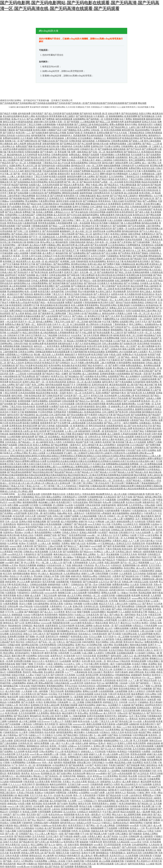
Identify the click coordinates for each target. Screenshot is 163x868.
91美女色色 (42, 530)
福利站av (93, 743)
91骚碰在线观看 (123, 595)
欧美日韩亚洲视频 (132, 182)
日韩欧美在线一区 (151, 368)
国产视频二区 (41, 437)
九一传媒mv (123, 593)
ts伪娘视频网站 (19, 683)
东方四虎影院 (82, 360)
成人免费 (126, 782)
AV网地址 (16, 798)
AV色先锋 (126, 845)
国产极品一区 (81, 437)
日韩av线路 (150, 505)
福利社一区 (61, 845)
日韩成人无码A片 (70, 532)
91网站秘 (100, 522)
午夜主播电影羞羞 (128, 185)
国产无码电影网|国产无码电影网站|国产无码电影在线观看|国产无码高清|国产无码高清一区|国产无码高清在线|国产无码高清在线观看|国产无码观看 (69, 103)
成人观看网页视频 (132, 815)
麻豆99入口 (126, 623)
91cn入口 (96, 823)
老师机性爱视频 (128, 648)
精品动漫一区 (16, 179)
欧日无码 (7, 574)
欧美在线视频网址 (98, 261)
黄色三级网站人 (136, 324)
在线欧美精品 (6, 157)
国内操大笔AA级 (101, 144)
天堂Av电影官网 (8, 754)
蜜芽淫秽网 (68, 828)
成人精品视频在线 (49, 333)
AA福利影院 (64, 738)
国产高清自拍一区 (53, 776)
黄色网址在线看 (114, 404)
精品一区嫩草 (62, 374)
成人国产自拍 (130, 426)
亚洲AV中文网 (88, 853)
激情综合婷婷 (108, 313)
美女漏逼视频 (113, 554)
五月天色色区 (39, 836)
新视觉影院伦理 (114, 138)
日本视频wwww (34, 763)
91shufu (27, 615)
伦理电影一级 (61, 417)
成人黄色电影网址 (142, 656)
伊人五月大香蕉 (143, 617)
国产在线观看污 (155, 207)
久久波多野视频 (145, 634)
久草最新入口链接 (124, 313)
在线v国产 (116, 847)
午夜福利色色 (66, 146)
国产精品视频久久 (93, 313)
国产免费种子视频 (111, 264)
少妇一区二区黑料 (94, 166)
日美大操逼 (105, 609)
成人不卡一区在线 (52, 795)
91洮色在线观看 (34, 374)
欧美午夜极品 (113, 270)
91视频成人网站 (54, 245)
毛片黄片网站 (78, 379)
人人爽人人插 (13, 177)
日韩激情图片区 (84, 385)
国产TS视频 (154, 820)
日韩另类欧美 (145, 856)
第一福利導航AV (55, 609)
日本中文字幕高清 (33, 335)
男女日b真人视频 (21, 220)
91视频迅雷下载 (116, 223)
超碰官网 (60, 672)
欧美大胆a (96, 560)
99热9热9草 (96, 680)
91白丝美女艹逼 (78, 335)
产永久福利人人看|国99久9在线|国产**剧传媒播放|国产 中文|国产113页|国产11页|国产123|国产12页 (72, 459)
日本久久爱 (30, 516)
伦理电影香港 (60, 412)
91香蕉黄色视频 (111, 119)
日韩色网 (82, 497)
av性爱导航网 (20, 513)
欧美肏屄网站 (9, 245)
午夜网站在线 (53, 135)
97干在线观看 (111, 828)
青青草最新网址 (92, 305)
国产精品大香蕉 (132, 516)
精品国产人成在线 (103, 259)
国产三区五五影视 (60, 289)
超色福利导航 (58, 292)
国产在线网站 (6, 752)
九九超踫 (4, 782)
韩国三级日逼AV (8, 793)
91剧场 (74, 519)
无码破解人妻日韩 (69, 820)
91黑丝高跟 (102, 650)
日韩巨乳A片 (32, 642)
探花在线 (43, 790)
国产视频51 (35, 825)
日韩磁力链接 (14, 645)
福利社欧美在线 (48, 428)
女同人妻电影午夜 (90, 445)
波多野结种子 (11, 275)
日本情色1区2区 (91, 606)
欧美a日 (63, 650)
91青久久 (61, 642)
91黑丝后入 (138, 626)
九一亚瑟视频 (76, 697)
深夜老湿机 (146, 710)
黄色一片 (77, 795)
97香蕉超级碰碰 (90, 302)
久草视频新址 (139, 448)
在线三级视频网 (122, 281)
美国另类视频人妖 (154, 229)
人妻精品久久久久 (62, 212)
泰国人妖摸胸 (129, 349)
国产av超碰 (22, 850)
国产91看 (67, 563)
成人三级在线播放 (16, 297)
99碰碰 (50, 678)
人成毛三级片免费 (137, 127)
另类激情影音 (49, 631)
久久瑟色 (123, 836)
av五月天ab (104, 582)
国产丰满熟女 (127, 360)
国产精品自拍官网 (130, 730)
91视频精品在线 (128, 264)
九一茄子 (101, 554)
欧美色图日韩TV (64, 502)
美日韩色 (123, 776)
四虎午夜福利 (121, 672)
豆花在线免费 (56, 560)
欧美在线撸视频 (54, 524)
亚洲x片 (102, 743)
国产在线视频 (67, 867)
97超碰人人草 (12, 705)
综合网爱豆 (138, 763)
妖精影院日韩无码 (27, 149)
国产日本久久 (65, 316)
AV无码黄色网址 (15, 319)
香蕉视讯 (67, 538)
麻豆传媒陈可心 (96, 757)
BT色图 (72, 710)
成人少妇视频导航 (11, 160)
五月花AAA (59, 598)
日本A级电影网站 (41, 604)
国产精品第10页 (34, 157)
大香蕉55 (136, 667)
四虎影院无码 (138, 543)
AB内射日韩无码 (62, 519)
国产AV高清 (81, 839)
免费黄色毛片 (39, 368)
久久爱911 (116, 782)
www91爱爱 (129, 587)
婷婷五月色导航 (124, 749)
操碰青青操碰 (86, 193)
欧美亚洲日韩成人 (20, 585)
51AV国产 (89, 765)
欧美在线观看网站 (80, 163)
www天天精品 (94, 524)
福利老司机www (68, 823)
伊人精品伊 (81, 768)
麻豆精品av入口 (111, 267)
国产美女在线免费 (99, 245)
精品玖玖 (109, 579)
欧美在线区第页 (41, 365)
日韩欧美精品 (33, 278)
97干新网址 (145, 576)
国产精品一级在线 (129, 357)
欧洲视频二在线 (68, 261)
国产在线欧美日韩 (128, 344)
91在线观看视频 (106, 691)
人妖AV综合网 (39, 590)
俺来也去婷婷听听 (58, 784)
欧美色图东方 (19, 598)
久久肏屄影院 (108, 639)
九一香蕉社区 (131, 719)
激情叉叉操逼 (9, 122)
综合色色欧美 (29, 407)
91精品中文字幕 (105, 415)
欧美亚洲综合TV (72, 752)
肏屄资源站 (37, 804)
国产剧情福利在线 (46, 166)
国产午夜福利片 (43, 376)
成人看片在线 (101, 450)
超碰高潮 (153, 809)
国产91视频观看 (107, 157)
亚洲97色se (80, 645)
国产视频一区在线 (43, 338)
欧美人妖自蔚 (42, 398)
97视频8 (125, 678)
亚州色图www (96, 713)
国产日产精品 (116, 196)
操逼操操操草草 (94, 409)
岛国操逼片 (40, 858)
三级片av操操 (6, 741)
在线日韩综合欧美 (93, 439)
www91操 (49, 697)
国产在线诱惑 (88, 229)
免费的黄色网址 (152, 642)
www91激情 (76, 623)
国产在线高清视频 (70, 114)
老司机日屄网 (92, 675)
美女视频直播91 (121, 645)
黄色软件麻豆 (126, 256)
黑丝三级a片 (101, 538)
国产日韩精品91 (63, 363)
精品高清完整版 (43, 393)
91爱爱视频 (123, 828)
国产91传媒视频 (144, 689)
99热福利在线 (55, 790)
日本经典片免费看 (82, 146)
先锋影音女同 (141, 437)
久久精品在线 (123, 842)
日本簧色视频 (97, 617)
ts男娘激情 (106, 513)
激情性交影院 (62, 201)
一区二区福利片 (145, 319)
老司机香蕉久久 (65, 730)
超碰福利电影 (54, 585)
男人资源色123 (143, 861)
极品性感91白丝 (81, 760)
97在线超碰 (89, 538)
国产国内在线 (90, 283)
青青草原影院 (97, 511)
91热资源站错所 (99, 634)
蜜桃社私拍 (55, 713)
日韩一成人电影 (74, 278)
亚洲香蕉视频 (24, 401)
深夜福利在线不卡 (66, 344)
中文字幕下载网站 (110, 322)
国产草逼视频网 (67, 708)
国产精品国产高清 (139, 259)
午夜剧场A (111, 752)
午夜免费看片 (96, 319)
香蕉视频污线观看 (69, 705)
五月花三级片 (52, 836)
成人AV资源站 (100, 598)
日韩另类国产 (37, 114)
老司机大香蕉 (57, 604)
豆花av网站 (86, 560)
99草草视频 (13, 579)
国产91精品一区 (80, 316)
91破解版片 (136, 500)
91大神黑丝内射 (142, 166)
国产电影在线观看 (24, 130)
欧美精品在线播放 (96, 352)
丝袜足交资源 (143, 601)
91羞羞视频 (110, 500)
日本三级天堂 (22, 308)
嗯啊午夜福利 (106, 174)
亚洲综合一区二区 (75, 382)
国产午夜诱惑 (91, 415)
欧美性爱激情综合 (69, 634)
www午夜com (36, 754)
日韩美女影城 (48, 379)
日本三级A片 (121, 864)
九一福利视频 (40, 669)
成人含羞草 (35, 595)
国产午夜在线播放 (124, 382)
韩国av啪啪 (37, 672)
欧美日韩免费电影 (124, 289)
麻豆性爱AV (45, 620)
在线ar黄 (49, 806)
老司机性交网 (85, 820)
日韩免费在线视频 (119, 141)
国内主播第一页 (103, 407)
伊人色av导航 (94, 768)
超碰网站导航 (29, 179)
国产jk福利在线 (94, 253)
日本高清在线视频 (27, 393)
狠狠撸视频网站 (116, 116)
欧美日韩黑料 (140, 743)
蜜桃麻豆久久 (156, 658)
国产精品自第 (80, 524)
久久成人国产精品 (154, 281)
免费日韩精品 (16, 311)
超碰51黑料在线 (136, 672)
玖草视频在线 (9, 719)
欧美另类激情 (84, 198)
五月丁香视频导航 (144, 519)
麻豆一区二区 (61, 710)
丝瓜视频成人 (54, 437)
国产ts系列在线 (129, 847)
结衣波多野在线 (14, 127)
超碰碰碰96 (140, 587)
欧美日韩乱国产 (147, 371)
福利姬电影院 (123, 820)
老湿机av (39, 793)
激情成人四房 (31, 313)
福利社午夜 (67, 527)
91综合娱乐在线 (54, 565)
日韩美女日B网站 (26, 352)
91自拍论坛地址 (23, 135)
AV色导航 (113, 601)
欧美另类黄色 (53, 346)
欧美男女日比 (58, 376)
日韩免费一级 (98, 431)
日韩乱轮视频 (16, 760)
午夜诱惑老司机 (93, 513)
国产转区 (7, 598)
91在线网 (150, 757)
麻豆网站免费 (142, 264)
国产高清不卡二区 (37, 450)
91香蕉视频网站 (149, 171)
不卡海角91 (47, 735)
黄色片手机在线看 (119, 398)
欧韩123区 (5, 557)
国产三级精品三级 (83, 125)
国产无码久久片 (61, 409)
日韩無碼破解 (72, 598)
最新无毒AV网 (18, 656)
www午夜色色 (108, 557)
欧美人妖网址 (84, 130)
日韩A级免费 (72, 571)
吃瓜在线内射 (141, 355)
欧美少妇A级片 (95, 672)
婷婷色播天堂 (74, 856)
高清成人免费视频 (44, 212)
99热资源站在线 (130, 609)
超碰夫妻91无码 (41, 122)
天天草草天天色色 (128, 554)
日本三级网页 (108, 412)
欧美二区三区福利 (135, 335)
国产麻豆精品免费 (80, 349)
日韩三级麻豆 (122, 834)
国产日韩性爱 (57, 196)
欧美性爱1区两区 (26, 338)
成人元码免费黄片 (108, 445)
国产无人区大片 (108, 749)
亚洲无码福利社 (151, 648)
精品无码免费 (137, 286)
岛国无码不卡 (53, 858)
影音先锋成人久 (138, 817)
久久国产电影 (119, 341)
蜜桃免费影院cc (146, 196)
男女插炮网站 (32, 201)
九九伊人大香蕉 (96, 563)
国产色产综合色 (134, 149)
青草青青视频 (55, 116)
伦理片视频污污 (101, 719)
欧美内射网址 (55, 365)
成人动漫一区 (38, 261)
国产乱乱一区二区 (47, 642)
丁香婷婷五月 (104, 127)
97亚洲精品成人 (108, 543)
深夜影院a (58, 664)
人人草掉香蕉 (58, 355)
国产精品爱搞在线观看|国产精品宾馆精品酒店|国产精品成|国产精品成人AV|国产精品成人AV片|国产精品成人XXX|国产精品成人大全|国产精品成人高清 (78, 472)
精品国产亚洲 (82, 442)
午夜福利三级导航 (140, 658)
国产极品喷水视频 (80, 248)
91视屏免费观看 (11, 604)
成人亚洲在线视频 (18, 286)
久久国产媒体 (112, 689)
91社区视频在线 (30, 311)
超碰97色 (83, 522)
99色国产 (7, 815)
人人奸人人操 (95, 428)
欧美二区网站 (38, 385)
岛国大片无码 (117, 732)
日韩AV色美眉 (12, 856)
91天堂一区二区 (145, 333)
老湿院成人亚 (156, 264)
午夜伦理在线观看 (37, 240)
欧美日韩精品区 (142, 396)
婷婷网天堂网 (151, 508)
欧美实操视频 (42, 552)
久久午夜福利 (27, 138)
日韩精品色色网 (18, 557)
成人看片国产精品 (135, 385)
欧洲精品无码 (95, 344)
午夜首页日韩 (154, 615)
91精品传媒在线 (62, 683)
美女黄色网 (15, 853)
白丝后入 (25, 845)
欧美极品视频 (39, 522)
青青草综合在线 (14, 223)
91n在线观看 (65, 661)
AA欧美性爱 (15, 628)
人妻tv (44, 571)
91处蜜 (133, 535)
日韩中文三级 (149, 500)
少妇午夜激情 (28, 768)
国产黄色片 (148, 604)
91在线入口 (80, 615)
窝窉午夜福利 (6, 267)
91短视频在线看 (67, 204)
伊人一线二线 (42, 563)
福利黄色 (58, 763)
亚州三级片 (48, 579)
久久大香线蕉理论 (77, 168)
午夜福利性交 (30, 554)
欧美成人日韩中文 (67, 617)
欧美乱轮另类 (124, 694)
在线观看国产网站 (116, 376)
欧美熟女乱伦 (139, 215)
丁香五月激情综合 (147, 357)
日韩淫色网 (64, 653)
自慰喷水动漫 (117, 294)
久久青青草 (59, 612)
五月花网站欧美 (89, 371)
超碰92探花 (147, 815)
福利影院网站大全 (22, 283)
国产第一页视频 (45, 341)
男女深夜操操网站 (20, 349)
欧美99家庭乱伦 (74, 226)
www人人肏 (13, 806)
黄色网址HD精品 (79, 264)
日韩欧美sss (29, 552)
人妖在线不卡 (133, 379)
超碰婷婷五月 (42, 198)
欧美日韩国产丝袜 (100, 355)
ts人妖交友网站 (152, 535)
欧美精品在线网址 (100, 125)
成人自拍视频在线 (110, 448)
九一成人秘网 (100, 735)
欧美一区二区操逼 (108, 242)
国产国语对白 (40, 546)
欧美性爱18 (44, 689)
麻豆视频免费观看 (135, 508)
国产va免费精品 (150, 201)
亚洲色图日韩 (45, 779)
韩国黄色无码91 (66, 615)
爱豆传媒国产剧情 (81, 434)
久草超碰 (83, 628)
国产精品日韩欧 (43, 587)
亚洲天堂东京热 (141, 546)
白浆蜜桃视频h (49, 125)
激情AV (157, 823)
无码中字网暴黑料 (147, 308)
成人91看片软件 (117, 631)
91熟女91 (31, 560)
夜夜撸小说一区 (12, 141)
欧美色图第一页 (66, 760)
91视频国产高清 (54, 130)
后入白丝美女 (70, 812)
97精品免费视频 (28, 196)
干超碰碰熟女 (113, 256)
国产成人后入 (46, 612)
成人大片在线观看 (138, 442)
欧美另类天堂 (123, 417)
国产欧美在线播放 (20, 237)
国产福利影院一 (143, 683)
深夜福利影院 (84, 431)
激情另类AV (141, 700)
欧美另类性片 (122, 179)
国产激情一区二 (29, 324)
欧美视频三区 (9, 261)
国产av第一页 (12, 834)
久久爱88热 (42, 741)
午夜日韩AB (135, 678)
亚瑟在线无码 (111, 431)
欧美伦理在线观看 (13, 390)
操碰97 (119, 710)
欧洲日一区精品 (149, 623)
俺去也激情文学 (69, 713)
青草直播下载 (64, 152)
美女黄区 (132, 831)
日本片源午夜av (147, 541)
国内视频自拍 (148, 412)
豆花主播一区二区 (88, 272)
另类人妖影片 (92, 417)
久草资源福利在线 (90, 609)
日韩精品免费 (118, 502)
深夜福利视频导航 (51, 144)
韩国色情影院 (44, 864)
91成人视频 (11, 831)
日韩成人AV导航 (51, 576)
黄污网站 (93, 847)
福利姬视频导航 (38, 135)
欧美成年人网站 (28, 116)
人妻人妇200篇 (147, 631)
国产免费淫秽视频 (141, 390)
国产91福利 (62, 804)
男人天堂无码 (46, 639)
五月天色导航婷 (42, 787)
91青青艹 (66, 585)
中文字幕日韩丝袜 (39, 250)
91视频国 (97, 806)
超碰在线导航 (68, 500)
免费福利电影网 (74, 259)
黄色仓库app (113, 661)
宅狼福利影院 (82, 261)
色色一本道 (47, 763)
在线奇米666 (90, 683)
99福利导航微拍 (38, 686)
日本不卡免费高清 (32, 319)
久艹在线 (67, 565)
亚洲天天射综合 (117, 719)
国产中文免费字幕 (62, 423)
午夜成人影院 (115, 355)
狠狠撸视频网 (97, 828)
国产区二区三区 (36, 174)
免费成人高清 (116, 308)
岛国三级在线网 (112, 563)
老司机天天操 (97, 396)
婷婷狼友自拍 (121, 831)
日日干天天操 (92, 311)
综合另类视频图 (27, 601)
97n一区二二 (148, 678)
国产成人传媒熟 (89, 700)
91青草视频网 (44, 812)
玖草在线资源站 (80, 502)
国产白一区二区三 (129, 563)
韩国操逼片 (8, 648)
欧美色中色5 (111, 716)
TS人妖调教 (75, 653)
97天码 (141, 535)
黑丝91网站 (8, 653)
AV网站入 (98, 552)
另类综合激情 (89, 494)
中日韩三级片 (146, 825)
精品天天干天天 (106, 604)
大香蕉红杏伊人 (74, 494)
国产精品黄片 (102, 177)
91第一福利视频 (40, 691)
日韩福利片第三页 (89, 149)
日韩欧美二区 (141, 387)
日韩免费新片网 (150, 853)
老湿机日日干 (13, 294)
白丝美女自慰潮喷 (136, 229)
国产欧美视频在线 (146, 116)
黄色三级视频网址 (137, 160)
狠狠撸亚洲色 (113, 209)
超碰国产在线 (50, 535)
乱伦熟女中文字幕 (132, 171)
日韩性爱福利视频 (44, 409)
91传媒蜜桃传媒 (95, 497)
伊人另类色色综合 (84, 708)
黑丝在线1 (131, 793)
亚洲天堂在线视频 (95, 716)
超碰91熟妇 (135, 557)
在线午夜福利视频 (115, 171)
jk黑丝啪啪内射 (104, 686)
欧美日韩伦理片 (111, 218)
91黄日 (32, 549)
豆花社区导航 (144, 776)
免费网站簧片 (74, 757)
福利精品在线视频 (52, 220)
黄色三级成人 (146, 292)
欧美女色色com (56, 815)
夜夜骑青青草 (46, 423)
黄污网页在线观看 (105, 864)
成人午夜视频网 (118, 371)
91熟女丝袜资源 (93, 505)
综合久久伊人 (38, 661)
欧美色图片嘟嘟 (81, 387)
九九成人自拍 (52, 680)
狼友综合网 (13, 697)
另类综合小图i (86, 735)
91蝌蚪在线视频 (64, 207)
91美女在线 (24, 686)
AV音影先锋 (69, 656)
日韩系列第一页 (28, 218)
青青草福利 (103, 587)
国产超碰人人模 (136, 141)
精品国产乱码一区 (55, 330)
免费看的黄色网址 (121, 585)
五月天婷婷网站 (116, 177)
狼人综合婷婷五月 (129, 784)
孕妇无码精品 (70, 357)
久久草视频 (129, 538)
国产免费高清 (130, 333)
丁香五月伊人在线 (62, 322)
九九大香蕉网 (36, 727)
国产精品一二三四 (151, 144)
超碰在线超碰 (153, 743)
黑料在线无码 (6, 283)
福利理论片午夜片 (101, 234)
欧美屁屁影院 (16, 305)
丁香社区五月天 (43, 541)
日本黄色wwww (21, 609)
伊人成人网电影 (107, 825)
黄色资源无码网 (30, 426)
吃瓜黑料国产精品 (133, 201)
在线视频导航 (62, 582)
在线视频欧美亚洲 (11, 417)
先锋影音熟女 (92, 530)
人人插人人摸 (44, 543)
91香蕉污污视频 (10, 431)
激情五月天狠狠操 (122, 237)
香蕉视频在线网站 (55, 686)
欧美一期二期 (28, 628)
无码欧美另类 (146, 585)
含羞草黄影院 (51, 626)
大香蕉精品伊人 (70, 497)
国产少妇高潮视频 (123, 626)
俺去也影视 (39, 626)
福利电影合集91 (92, 527)
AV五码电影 (84, 831)
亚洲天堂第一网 (35, 513)
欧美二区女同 (71, 407)
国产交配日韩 (58, 620)
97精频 (123, 700)
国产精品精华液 (92, 157)
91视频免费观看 (14, 672)
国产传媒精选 (135, 834)
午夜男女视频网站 (39, 401)
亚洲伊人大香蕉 (125, 743)
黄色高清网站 (135, 368)
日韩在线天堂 (53, 190)
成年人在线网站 (146, 220)
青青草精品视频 (83, 204)
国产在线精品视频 (93, 338)
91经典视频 (77, 554)
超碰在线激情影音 (80, 790)
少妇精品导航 (46, 598)
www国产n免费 (97, 793)
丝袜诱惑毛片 (95, 812)
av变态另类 (124, 754)
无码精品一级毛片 (30, 207)
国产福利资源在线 (84, 116)
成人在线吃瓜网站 (9, 209)
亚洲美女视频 (103, 133)
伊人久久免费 (23, 582)
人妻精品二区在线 (25, 700)
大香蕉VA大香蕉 (43, 700)
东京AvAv (35, 773)
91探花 (117, 678)
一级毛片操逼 (20, 448)
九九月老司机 (28, 817)
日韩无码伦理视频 (97, 212)
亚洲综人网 (99, 746)
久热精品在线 (92, 732)
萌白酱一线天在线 (42, 355)
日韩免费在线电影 (60, 155)
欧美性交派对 (101, 765)
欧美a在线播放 (40, 209)
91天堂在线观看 (67, 404)
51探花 (49, 664)
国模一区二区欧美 (106, 289)
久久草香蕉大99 (29, 694)
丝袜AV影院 (73, 845)
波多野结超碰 (42, 149)
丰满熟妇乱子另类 (12, 828)
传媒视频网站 (156, 549)
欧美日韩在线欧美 (62, 305)
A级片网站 (108, 645)
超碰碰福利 (136, 675)
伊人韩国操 (58, 505)
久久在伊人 (69, 664)
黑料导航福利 (95, 502)
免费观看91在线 (75, 650)
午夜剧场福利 (95, 667)
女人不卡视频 (77, 363)
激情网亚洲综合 (139, 300)
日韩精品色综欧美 (136, 494)
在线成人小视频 (154, 398)
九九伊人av (120, 508)
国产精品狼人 (18, 387)
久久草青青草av (136, 505)
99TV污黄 (70, 817)
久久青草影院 (6, 552)
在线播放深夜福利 (110, 428)
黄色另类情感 (109, 842)
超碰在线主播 (145, 316)
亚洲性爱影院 (14, 497)
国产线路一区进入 (12, 861)
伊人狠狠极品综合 (74, 669)
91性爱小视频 (24, 804)
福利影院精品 (148, 330)
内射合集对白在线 (124, 215)
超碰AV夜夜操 (94, 858)
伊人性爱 (40, 637)
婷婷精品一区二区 (91, 595)
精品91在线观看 (128, 812)
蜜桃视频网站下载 (119, 330)
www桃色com (68, 779)
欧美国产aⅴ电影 (100, 182)
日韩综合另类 (95, 163)
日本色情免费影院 (48, 645)
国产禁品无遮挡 (21, 716)
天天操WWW (110, 820)
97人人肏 (67, 606)
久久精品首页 (110, 497)
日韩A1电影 (29, 541)
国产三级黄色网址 (58, 398)
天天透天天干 (67, 749)
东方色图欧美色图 (133, 294)
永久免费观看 (149, 393)
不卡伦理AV (40, 664)
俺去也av (139, 642)
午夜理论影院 (9, 568)
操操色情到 (11, 867)
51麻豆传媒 (43, 801)
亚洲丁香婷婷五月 (55, 327)
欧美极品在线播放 (32, 316)
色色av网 (107, 502)
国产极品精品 (77, 390)
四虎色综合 (135, 809)
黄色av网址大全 (47, 242)
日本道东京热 (92, 615)
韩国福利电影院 (71, 601)
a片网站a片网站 (21, 453)
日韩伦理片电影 (21, 344)
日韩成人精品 (6, 272)
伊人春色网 (48, 856)
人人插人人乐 (56, 563)
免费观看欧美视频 (11, 346)
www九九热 (39, 771)
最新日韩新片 (27, 177)
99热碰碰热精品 (122, 675)
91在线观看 (79, 505)
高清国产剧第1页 (75, 133)
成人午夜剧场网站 (69, 522)
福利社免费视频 (41, 743)
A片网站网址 (27, 861)
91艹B (14, 765)
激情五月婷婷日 (23, 371)
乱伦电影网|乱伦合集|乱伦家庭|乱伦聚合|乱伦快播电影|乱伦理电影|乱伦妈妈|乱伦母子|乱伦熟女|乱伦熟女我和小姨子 (101, 461)
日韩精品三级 (117, 530)
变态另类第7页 (51, 724)
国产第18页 (50, 853)
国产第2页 (79, 541)
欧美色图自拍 (42, 116)
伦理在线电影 (6, 231)
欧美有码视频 (146, 275)
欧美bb (22, 543)
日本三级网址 (135, 163)
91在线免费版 (41, 861)
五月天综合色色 (130, 308)
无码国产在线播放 (11, 218)
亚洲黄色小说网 (132, 530)
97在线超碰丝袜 (23, 590)
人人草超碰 (27, 691)
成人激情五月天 (41, 259)
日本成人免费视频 (39, 281)
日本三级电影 (96, 207)
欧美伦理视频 (126, 390)
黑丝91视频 (130, 650)
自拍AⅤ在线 (43, 656)
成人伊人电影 (120, 494)
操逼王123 (112, 743)
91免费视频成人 (94, 448)
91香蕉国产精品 (137, 420)
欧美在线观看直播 (61, 352)
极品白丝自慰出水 (99, 204)
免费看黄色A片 (149, 234)
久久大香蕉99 (20, 639)
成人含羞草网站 (138, 757)
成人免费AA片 (97, 730)
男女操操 (38, 576)
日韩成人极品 (152, 363)
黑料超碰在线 (155, 256)
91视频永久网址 (142, 697)
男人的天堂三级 (30, 166)
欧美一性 (90, 658)
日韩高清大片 (152, 160)
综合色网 (154, 582)
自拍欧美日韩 (76, 201)
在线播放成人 (145, 423)
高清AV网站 (129, 568)
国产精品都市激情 (100, 198)
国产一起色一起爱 (22, 250)
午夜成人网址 (97, 185)
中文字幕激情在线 (80, 319)
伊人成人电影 (34, 571)
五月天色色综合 (132, 198)
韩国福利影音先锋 (61, 623)
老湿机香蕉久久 (123, 787)
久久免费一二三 (75, 801)
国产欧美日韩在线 (39, 272)
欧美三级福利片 (131, 196)
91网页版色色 (37, 615)
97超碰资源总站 (11, 732)
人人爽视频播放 (25, 259)
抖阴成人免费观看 (139, 820)
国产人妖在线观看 (50, 316)
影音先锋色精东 (7, 771)
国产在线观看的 (154, 155)
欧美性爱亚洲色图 (112, 798)
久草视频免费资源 (66, 333)
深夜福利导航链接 (22, 650)
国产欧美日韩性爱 (104, 658)
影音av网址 (83, 713)
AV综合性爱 (18, 516)
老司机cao (97, 776)
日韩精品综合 (77, 585)
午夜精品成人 (81, 557)
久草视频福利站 (103, 141)
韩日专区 (20, 642)
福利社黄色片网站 (58, 149)
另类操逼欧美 (90, 133)
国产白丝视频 (36, 220)
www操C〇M (93, 535)
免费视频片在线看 (103, 368)
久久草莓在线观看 (55, 453)
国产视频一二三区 (46, 311)
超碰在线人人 (87, 752)
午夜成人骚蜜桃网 (124, 639)
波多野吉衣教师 (10, 149)
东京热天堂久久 (117, 856)
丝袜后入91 (108, 779)
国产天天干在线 (125, 497)
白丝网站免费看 (114, 231)
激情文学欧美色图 (33, 171)
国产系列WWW (154, 713)
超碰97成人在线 (154, 754)
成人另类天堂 (110, 713)
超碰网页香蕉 (113, 212)
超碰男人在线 (80, 836)
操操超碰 (84, 842)
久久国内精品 (148, 801)
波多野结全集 (99, 231)
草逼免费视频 (152, 543)
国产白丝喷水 (65, 349)
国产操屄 (107, 546)
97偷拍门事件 (144, 793)
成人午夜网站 (13, 187)
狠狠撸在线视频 (147, 327)
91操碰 (89, 719)
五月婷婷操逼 (125, 735)
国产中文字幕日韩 (27, 439)
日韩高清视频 (135, 412)
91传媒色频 (135, 806)
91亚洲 (145, 809)
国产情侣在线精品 (130, 114)
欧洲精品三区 (29, 390)
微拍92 (34, 574)
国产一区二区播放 (80, 428)
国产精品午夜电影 (106, 179)
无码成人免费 (126, 428)
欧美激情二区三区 (124, 439)
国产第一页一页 (63, 428)
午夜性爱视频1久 (118, 853)
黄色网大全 (151, 850)
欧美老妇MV (135, 560)
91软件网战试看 (140, 735)
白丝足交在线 (101, 694)
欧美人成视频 (77, 305)
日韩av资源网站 (47, 752)
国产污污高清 (29, 409)
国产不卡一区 (35, 237)
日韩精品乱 (27, 626)
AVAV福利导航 (35, 519)
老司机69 (21, 560)
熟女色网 (133, 776)
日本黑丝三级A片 (124, 552)
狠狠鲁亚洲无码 (28, 187)
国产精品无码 (53, 267)
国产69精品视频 (140, 256)
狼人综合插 (67, 795)
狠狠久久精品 (149, 669)
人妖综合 (56, 809)
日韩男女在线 (37, 593)
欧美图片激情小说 (107, 417)
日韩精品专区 (105, 576)
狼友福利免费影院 (115, 152)
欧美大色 (80, 815)
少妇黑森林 (157, 752)
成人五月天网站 (74, 595)
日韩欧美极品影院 (87, 196)
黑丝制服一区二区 (77, 448)
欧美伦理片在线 (94, 346)
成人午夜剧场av (10, 735)
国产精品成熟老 (92, 341)
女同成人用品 (123, 207)
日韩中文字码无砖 (37, 234)
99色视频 (78, 604)
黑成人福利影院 (151, 286)
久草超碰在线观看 (138, 207)
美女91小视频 (25, 604)
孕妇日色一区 (60, 341)
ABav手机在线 (26, 606)
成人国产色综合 (111, 836)
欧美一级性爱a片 (93, 815)
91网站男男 (34, 850)
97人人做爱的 (125, 612)
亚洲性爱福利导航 (42, 708)
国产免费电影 (48, 119)
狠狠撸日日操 (64, 593)
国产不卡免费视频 (45, 434)
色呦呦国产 (65, 637)
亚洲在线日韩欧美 (64, 387)
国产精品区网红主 (119, 127)
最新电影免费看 (54, 450)
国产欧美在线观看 (101, 333)
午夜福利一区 (13, 270)
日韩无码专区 (100, 519)
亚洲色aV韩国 (26, 522)
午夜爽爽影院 (71, 198)
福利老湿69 (36, 582)
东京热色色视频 (21, 727)
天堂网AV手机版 (92, 639)
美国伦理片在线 (44, 324)
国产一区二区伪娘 (80, 322)
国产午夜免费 (103, 648)
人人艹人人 (155, 563)
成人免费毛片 (68, 360)
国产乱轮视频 (145, 609)
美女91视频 (150, 672)
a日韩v (77, 730)
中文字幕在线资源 (44, 628)
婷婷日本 (41, 760)
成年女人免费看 (61, 187)
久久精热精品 (28, 828)
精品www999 (18, 689)
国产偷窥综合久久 (132, 152)
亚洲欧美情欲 (50, 702)
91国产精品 (113, 735)
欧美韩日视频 (39, 130)
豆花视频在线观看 (125, 653)
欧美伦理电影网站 (39, 182)
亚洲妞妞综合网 (146, 628)
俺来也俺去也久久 (62, 554)
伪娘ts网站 (62, 513)
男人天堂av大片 (102, 565)
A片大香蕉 (67, 511)
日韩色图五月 (154, 554)
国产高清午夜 (77, 439)
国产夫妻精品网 (149, 149)
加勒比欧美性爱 (34, 144)
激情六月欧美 (91, 179)
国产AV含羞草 (28, 702)
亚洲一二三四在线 (18, 374)
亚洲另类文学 (52, 637)
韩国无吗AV (41, 601)
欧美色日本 (36, 617)
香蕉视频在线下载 (83, 867)
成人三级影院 (114, 434)
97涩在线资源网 (37, 500)
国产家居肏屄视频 (57, 283)
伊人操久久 (43, 574)
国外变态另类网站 (57, 571)
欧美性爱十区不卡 (82, 680)
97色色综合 (89, 565)
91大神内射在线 (50, 297)
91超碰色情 (13, 721)
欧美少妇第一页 (98, 661)
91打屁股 (34, 505)
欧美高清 (32, 741)
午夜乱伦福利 (118, 201)
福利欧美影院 (119, 335)
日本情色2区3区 (25, 743)
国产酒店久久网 (85, 519)
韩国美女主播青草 (111, 667)
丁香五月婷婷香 (10, 393)
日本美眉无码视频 (32, 379)
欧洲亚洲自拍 (88, 259)
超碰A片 (136, 782)
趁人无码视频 (93, 168)
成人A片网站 (89, 798)
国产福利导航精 (141, 549)
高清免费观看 (42, 407)
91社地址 (53, 694)
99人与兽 (106, 524)
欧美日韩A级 (13, 535)
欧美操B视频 (90, 650)
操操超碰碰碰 (53, 234)
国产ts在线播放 (14, 207)
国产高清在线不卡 (22, 272)
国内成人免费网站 (44, 322)
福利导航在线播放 (141, 439)
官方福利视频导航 (79, 352)
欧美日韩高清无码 (18, 125)
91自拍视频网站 (17, 201)
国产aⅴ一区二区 (19, 163)
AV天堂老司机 (86, 571)
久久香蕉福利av (68, 858)
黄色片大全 (71, 612)
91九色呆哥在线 (17, 667)
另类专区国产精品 (110, 437)
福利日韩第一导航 (20, 396)
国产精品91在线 (34, 204)
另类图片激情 (71, 721)
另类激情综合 (147, 245)
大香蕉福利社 (56, 606)
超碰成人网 (32, 683)
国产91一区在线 (131, 327)
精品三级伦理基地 (31, 333)
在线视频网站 (79, 119)
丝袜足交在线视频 (127, 839)
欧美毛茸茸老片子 (77, 825)
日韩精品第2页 (106, 379)
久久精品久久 (65, 319)
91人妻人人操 (68, 743)
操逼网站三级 (83, 617)
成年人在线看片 (140, 352)
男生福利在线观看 (95, 135)
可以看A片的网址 (112, 146)
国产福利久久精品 (36, 680)
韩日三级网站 (37, 845)
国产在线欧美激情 (40, 133)
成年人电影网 (20, 144)
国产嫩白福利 (46, 278)
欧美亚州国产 (42, 648)
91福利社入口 (135, 604)
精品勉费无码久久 (104, 494)
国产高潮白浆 (126, 448)
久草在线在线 (106, 324)
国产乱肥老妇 (124, 253)
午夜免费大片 (150, 513)
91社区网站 (56, 541)
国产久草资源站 (125, 242)
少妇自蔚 (123, 683)
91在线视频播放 (123, 374)
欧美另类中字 (86, 327)
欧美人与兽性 (55, 442)
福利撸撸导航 (112, 683)
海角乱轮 (137, 552)
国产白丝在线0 (16, 379)
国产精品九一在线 (88, 281)
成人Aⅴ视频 (105, 861)
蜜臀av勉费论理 (101, 856)
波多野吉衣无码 (134, 853)
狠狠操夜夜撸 (139, 119)
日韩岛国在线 (86, 294)
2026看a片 (29, 532)
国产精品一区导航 (13, 168)
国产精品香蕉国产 (137, 398)
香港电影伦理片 (145, 125)
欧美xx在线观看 (126, 437)
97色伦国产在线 (133, 450)
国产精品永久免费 (68, 185)
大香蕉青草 (48, 519)
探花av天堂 (59, 579)
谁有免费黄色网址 (18, 204)
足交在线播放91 (85, 138)
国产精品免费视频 (59, 445)
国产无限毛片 (9, 133)
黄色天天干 (114, 623)
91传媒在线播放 (142, 790)
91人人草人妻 (126, 741)
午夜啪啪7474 (68, 839)
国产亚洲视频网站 (20, 360)
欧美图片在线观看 (58, 177)
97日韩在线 (100, 752)
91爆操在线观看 (130, 220)
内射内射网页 (88, 642)
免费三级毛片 (24, 757)
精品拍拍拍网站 (142, 130)
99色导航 (18, 552)
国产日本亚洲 (66, 396)
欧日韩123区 (48, 716)
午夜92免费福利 (87, 275)
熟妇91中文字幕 (149, 557)
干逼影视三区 (139, 248)
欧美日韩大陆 (53, 146)
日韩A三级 (58, 516)
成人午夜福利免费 (9, 368)
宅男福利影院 (124, 187)
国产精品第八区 (145, 804)
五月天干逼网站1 (121, 535)
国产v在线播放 (87, 376)
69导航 (93, 590)
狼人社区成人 (156, 270)
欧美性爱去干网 (140, 612)
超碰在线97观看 (154, 749)
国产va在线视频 (63, 286)
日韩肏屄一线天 (88, 787)
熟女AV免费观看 (110, 839)
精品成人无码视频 (75, 341)
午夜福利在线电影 (25, 122)
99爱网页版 (61, 793)
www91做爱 (97, 546)
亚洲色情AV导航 (17, 809)
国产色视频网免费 (44, 187)
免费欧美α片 (128, 355)
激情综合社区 (35, 856)
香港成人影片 (89, 160)
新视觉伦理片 (64, 174)
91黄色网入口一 (7, 776)
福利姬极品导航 (11, 686)
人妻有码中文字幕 (37, 190)
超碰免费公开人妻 (119, 407)
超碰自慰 (12, 560)
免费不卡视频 (46, 248)
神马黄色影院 (12, 620)
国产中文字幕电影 (11, 264)
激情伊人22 (120, 793)
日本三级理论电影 (58, 415)
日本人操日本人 (98, 809)
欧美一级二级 (53, 590)
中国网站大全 (27, 355)
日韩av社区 (122, 713)
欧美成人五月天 (87, 450)
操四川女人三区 (133, 250)
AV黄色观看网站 (124, 363)
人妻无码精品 (71, 138)
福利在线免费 (28, 437)
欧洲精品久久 (122, 557)
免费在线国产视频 (24, 146)
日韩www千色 (76, 850)
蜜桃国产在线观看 (91, 155)
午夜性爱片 (15, 694)
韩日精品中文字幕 (90, 226)
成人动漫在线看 (131, 193)
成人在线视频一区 (143, 146)
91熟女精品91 (59, 568)
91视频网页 (129, 519)
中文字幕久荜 (83, 710)
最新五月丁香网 (154, 587)
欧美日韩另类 (124, 286)
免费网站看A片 (102, 240)
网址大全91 (117, 815)
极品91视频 (23, 795)
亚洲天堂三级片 (71, 272)
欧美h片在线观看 (15, 316)
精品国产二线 (60, 278)
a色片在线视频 (126, 352)
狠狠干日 (38, 710)
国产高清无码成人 (80, 297)
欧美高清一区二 (55, 357)
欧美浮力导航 (37, 697)
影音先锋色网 (50, 804)
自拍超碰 (9, 738)
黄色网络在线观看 (152, 365)
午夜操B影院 (76, 582)
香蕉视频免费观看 (98, 760)
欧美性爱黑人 (125, 218)
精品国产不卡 (69, 385)
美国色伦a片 (15, 801)
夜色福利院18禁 (63, 311)
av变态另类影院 (153, 738)
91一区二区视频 (122, 637)
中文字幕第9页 (113, 360)
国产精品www (86, 552)
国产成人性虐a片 (11, 587)
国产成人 (104, 615)
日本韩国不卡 (15, 812)
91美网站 (89, 541)
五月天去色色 (23, 754)
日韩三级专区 (26, 806)
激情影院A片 (63, 719)
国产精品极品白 (72, 376)
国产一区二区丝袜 (98, 209)
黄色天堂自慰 (145, 434)
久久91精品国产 (138, 445)
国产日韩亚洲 (117, 327)
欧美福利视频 (119, 546)
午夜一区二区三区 (141, 313)
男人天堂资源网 (141, 741)
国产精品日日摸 (74, 642)
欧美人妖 (39, 853)
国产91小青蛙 (19, 815)
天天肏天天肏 (55, 552)
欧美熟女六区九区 (44, 439)
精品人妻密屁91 (21, 825)
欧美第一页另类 (21, 256)
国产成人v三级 (126, 270)
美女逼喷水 (49, 672)
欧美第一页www (17, 527)
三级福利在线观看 (148, 379)
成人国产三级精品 (46, 168)
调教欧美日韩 (106, 335)
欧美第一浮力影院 (58, 746)
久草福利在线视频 (129, 434)
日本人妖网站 (89, 177)
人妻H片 (143, 730)
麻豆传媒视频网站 (121, 513)
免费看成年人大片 (9, 259)
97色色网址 (117, 524)
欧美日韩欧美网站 (44, 390)
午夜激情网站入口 (108, 850)
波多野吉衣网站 (50, 157)
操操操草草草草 (81, 209)
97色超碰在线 (144, 847)
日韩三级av (126, 667)
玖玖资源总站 (23, 749)
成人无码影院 (31, 689)
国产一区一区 (42, 382)
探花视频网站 (25, 678)
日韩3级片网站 (35, 631)
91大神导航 (13, 543)
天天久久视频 (95, 637)
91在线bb (155, 524)
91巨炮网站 (31, 656)
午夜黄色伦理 (96, 842)
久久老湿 (134, 585)
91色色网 (75, 560)
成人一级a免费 (143, 812)
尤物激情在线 (148, 579)
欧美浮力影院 (154, 568)
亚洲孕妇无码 (97, 146)
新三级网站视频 (59, 313)
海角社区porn (155, 741)
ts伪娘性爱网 (122, 724)
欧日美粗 (71, 568)
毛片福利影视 (117, 193)
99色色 (74, 831)
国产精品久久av (83, 401)
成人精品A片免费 (38, 245)
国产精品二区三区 (84, 234)
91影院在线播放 (63, 166)
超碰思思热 (110, 738)
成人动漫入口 (113, 387)
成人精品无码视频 (63, 379)
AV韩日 (39, 702)
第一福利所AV (7, 617)
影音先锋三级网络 (84, 626)
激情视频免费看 (30, 502)
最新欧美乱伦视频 (42, 294)
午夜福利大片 (106, 226)
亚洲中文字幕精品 (81, 207)
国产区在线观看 (45, 554)
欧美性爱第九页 (74, 741)
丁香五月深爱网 (116, 198)
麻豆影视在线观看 (118, 385)
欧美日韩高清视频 (113, 130)
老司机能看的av (102, 568)
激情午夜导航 (51, 653)
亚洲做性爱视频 (107, 374)
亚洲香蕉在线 (16, 426)
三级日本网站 (67, 220)
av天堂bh (14, 565)
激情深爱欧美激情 (18, 278)
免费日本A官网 (148, 530)
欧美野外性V (16, 779)
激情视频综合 (102, 853)
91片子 (79, 656)
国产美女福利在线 (80, 212)
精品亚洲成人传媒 (123, 763)
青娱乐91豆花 (59, 494)
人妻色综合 (27, 724)
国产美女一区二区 (103, 420)
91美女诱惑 (18, 847)
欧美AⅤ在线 (84, 721)
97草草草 (9, 541)
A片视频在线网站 (79, 218)
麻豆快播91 (79, 732)
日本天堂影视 (93, 335)
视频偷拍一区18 (84, 776)
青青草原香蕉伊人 (100, 804)
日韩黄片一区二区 (37, 360)
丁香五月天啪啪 (34, 125)
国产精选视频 (16, 198)
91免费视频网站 (18, 763)
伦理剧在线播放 (32, 152)
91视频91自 (32, 864)
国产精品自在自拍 (102, 398)
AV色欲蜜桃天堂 (60, 765)
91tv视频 (109, 763)
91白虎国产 (103, 532)
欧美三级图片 (69, 116)
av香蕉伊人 (31, 530)
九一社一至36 (50, 727)
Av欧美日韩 (23, 500)
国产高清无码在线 (62, 248)
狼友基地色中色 (60, 639)
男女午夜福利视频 (86, 292)
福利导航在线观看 (54, 385)
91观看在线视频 (125, 858)
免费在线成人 (75, 155)
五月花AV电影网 (67, 626)
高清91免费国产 (103, 393)
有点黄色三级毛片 (104, 292)
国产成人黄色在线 (142, 858)
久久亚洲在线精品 (117, 245)
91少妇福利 (140, 653)
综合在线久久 (85, 634)
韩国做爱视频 (69, 763)
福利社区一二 (40, 346)
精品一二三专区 (124, 727)
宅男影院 (151, 522)
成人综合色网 (37, 404)
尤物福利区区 (27, 346)
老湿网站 (152, 664)
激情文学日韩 (90, 697)
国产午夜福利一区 (49, 152)
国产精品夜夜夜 (76, 765)
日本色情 (73, 678)
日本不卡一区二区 (61, 324)
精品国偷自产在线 (152, 335)
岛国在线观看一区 (64, 426)
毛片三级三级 (97, 267)
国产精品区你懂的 (23, 836)
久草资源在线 (109, 680)
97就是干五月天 (42, 675)
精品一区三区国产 (129, 346)
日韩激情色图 (97, 784)
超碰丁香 (19, 563)
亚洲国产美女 (83, 357)
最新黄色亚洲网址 (103, 541)
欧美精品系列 (14, 858)
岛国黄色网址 (141, 135)
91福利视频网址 (72, 787)
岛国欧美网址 (16, 166)
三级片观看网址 (134, 144)
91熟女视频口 (153, 661)
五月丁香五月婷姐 (138, 716)
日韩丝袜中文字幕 (16, 335)
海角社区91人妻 (27, 787)
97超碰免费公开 (78, 719)
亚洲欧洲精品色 (28, 270)
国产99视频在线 (90, 201)
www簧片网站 (15, 502)
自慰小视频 (13, 505)
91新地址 (68, 604)
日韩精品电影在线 (33, 297)
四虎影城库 (152, 574)
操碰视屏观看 (16, 434)
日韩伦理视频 (102, 574)
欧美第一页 (108, 626)
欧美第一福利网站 (142, 360)
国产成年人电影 (142, 212)
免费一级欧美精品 (80, 152)
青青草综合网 (84, 355)
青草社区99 (129, 642)
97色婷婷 (69, 508)
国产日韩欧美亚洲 (51, 396)
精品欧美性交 (58, 817)
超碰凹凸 (108, 784)
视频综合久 (99, 571)
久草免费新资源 (123, 155)
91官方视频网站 (56, 667)
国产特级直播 (133, 765)
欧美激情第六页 (81, 426)
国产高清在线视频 (80, 270)
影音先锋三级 (66, 680)
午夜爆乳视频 (35, 253)
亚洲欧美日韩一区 (22, 229)
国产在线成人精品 (20, 234)
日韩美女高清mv (152, 179)
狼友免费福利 (138, 694)
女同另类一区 (153, 300)
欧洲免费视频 (77, 157)
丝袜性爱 (152, 700)
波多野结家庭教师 (133, 122)
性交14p (100, 683)
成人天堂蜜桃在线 (9, 757)
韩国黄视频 (144, 563)
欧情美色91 (109, 508)
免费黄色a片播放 (13, 324)
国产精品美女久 (112, 185)
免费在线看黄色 (107, 215)
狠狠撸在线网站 (111, 741)
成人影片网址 (132, 371)
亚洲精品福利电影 (117, 450)
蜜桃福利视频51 (83, 267)
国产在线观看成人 (22, 404)
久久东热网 (19, 752)
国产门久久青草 (113, 316)
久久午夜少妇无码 (62, 218)
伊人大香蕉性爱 (83, 779)
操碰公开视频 (140, 760)
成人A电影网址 (78, 658)
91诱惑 (117, 784)
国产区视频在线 (77, 338)
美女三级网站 (86, 398)
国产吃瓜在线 (139, 639)
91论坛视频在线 (47, 798)
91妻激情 (91, 631)
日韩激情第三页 (55, 601)
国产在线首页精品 (75, 283)
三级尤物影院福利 (39, 371)
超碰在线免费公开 (125, 522)
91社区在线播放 (76, 639)
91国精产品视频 (71, 516)
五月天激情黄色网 (131, 710)
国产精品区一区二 (106, 300)
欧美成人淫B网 (30, 812)
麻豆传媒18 (85, 546)
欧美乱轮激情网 (56, 182)
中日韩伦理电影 (45, 412)
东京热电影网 (110, 396)
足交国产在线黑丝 (86, 678)
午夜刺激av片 (33, 658)
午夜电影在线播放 (141, 218)
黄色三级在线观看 (150, 250)
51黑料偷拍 (38, 724)
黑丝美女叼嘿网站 (17, 746)
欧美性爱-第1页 (100, 114)
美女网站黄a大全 (120, 368)
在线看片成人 (35, 185)
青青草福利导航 (19, 680)
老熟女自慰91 (143, 590)
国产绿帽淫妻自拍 (29, 141)
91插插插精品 (28, 497)
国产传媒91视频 (72, 834)
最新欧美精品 (138, 302)
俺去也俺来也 (147, 516)
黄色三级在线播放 (152, 141)
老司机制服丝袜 (44, 765)
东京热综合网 (79, 773)
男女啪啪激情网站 (16, 292)
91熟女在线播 (138, 738)
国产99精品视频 (28, 398)
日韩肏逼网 (63, 702)
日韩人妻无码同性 (104, 678)
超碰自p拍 (19, 708)
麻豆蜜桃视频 (89, 278)
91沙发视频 (131, 590)
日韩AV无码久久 (37, 349)
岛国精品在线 (49, 237)
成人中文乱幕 (64, 163)
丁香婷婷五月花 (132, 177)
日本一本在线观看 (82, 223)
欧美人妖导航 (31, 847)
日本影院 (83, 620)
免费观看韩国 (67, 346)
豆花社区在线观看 (85, 694)
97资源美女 (52, 831)
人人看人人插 (71, 431)
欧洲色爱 (145, 595)
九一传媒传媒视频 (77, 716)
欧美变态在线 (131, 732)
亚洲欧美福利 (124, 305)
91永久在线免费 (143, 532)
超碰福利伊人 (66, 135)
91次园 (131, 700)
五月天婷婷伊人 (52, 404)
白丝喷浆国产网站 (149, 376)
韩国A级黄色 (29, 511)
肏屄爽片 (76, 661)
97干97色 (9, 612)
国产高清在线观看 (51, 231)
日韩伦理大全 (94, 437)
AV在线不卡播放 (139, 664)
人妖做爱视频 (121, 691)
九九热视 (80, 675)
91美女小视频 (107, 527)
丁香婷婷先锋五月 (73, 127)
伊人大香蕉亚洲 (87, 689)
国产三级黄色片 (17, 248)
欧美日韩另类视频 (64, 256)
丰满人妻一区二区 (56, 669)
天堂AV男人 (130, 746)
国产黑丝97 (81, 648)
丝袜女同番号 (114, 114)
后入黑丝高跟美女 (79, 738)
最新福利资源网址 (91, 215)
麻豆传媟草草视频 (97, 404)
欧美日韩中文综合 (37, 330)
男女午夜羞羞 (106, 341)
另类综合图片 (54, 511)
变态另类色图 (49, 582)
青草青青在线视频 (46, 223)
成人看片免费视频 (146, 346)
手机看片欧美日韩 (113, 135)
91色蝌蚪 (57, 532)
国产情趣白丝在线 (46, 141)
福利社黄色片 (108, 382)
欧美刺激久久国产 (60, 864)
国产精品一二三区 (57, 226)
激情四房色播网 (74, 177)
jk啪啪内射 (134, 724)
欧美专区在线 (148, 168)
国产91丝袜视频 (13, 724)
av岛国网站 (84, 793)
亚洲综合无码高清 (33, 363)
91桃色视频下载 (154, 187)
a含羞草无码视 (108, 595)
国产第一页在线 (138, 237)
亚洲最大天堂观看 (124, 768)
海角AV (68, 587)
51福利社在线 (53, 820)
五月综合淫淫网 (7, 590)
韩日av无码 (40, 497)
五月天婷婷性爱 (30, 155)
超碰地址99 (45, 850)
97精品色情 (125, 661)
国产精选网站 (75, 374)
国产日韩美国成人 (44, 264)
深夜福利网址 (9, 749)
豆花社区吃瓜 (16, 634)
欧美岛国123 (88, 623)
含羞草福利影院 (108, 505)
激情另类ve (80, 631)
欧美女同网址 (101, 376)
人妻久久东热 (121, 604)
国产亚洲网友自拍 (141, 289)
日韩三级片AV (68, 648)
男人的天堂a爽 (152, 828)
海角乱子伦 (109, 710)
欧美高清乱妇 (148, 294)
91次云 (91, 522)
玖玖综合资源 (89, 656)
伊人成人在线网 (110, 754)
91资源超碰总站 (140, 511)
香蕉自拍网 (77, 538)
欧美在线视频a (87, 420)
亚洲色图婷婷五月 (108, 606)
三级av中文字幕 (76, 289)
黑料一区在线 (22, 190)
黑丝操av (19, 532)
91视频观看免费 (134, 278)
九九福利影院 (82, 590)
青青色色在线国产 (19, 631)
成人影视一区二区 (129, 209)
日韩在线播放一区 (117, 190)
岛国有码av (8, 532)
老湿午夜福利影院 (86, 407)
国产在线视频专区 (26, 357)
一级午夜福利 (22, 245)
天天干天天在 (36, 795)
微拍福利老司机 (83, 817)
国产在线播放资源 (106, 272)
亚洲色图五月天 (57, 198)
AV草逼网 (43, 839)
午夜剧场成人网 (19, 519)
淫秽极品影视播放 (44, 352)
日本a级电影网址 (140, 845)
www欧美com (23, 867)
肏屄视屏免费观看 (73, 771)
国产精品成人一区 (27, 442)
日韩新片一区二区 (115, 516)
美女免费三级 (148, 806)
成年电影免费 (24, 114)
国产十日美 (42, 815)
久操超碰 (126, 705)
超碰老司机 (59, 806)
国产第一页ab (91, 585)
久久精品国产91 (14, 333)
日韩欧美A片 (33, 557)
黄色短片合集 (85, 806)
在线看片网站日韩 (57, 281)
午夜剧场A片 (122, 560)
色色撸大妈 (151, 727)
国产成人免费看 (34, 119)
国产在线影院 (27, 160)
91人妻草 (23, 732)
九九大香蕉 (155, 790)
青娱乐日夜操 (102, 623)
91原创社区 (116, 565)
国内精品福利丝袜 (130, 231)
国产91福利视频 (138, 281)
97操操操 (57, 779)
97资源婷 (101, 795)
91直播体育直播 (30, 223)
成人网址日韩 (122, 801)
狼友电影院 (118, 746)
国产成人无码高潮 (53, 114)
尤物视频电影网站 (101, 327)
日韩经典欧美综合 (51, 204)
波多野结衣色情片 (122, 658)
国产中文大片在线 (118, 133)
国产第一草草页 (21, 174)
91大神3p (136, 623)
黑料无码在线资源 (97, 426)
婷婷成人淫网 (28, 853)
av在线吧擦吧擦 (83, 190)
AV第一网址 (157, 793)
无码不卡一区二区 (27, 765)
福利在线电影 (89, 141)
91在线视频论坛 (138, 305)
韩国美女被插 (9, 549)
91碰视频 (115, 648)
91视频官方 (68, 541)
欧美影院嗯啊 (131, 116)
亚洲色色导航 (69, 776)
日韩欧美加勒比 (10, 439)
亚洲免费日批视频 (16, 637)
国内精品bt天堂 (78, 166)
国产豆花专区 (86, 330)
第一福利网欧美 (95, 218)
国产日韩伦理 (57, 675)
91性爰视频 (84, 809)
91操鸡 (129, 546)
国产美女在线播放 (75, 415)
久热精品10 (82, 812)
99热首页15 (20, 648)
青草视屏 (142, 554)
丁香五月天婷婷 (41, 177)
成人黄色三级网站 (44, 218)
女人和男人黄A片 (123, 300)
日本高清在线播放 (95, 423)
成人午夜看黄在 (14, 428)
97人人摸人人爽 (42, 834)
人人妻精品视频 (87, 122)
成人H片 (109, 628)
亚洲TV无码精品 (22, 617)
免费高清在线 (135, 407)
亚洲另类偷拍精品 (98, 790)
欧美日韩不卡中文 (37, 327)
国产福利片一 (64, 157)
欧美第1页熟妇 (29, 434)
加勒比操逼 (77, 565)
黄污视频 (40, 549)
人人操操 (150, 864)
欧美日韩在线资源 (58, 382)
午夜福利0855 (23, 593)
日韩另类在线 (41, 357)
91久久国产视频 (59, 160)
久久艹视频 (145, 686)
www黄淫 (98, 845)
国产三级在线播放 (9, 743)
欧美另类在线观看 (145, 746)
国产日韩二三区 (21, 231)
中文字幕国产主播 (25, 568)
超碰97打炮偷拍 (124, 738)
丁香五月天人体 (105, 669)
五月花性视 (124, 757)
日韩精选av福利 (41, 823)
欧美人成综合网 (52, 705)
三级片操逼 (5, 820)
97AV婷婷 (113, 574)
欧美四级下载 (122, 442)
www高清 (134, 825)
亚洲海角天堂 (37, 705)
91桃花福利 (49, 793)
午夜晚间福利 (151, 431)
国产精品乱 (138, 497)
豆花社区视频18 (38, 524)
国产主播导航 (51, 174)
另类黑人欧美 (42, 560)
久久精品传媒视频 (88, 516)
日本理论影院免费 (24, 771)
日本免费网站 (123, 500)
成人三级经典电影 (91, 374)
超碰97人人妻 (95, 754)
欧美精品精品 (117, 283)
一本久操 (54, 658)
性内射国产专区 (138, 637)
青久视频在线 (6, 144)
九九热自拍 (154, 845)
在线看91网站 (64, 727)
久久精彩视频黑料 (11, 398)
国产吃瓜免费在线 (27, 376)
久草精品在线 (6, 708)
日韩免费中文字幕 (31, 305)
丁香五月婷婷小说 (75, 313)
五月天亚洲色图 (96, 628)
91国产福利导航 (53, 749)
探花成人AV (93, 782)
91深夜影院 (11, 593)
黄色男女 (25, 773)
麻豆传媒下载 (151, 385)
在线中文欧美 (142, 349)
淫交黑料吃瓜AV (41, 420)
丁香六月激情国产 (108, 286)
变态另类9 (156, 768)
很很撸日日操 (33, 242)
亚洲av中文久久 (19, 119)
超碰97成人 (102, 705)
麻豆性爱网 (146, 782)
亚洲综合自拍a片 (121, 823)
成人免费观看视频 (47, 719)
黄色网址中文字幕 (96, 316)
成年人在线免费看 (57, 259)
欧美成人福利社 (7, 190)
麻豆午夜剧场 (86, 598)
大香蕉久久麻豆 (95, 836)
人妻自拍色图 (149, 721)
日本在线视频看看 (120, 420)
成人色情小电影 (13, 691)
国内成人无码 (93, 242)
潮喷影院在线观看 (70, 193)
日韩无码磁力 (28, 508)
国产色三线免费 (85, 144)
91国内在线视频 (123, 664)
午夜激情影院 (88, 368)
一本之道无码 (11, 322)
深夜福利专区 (149, 502)
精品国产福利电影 (20, 185)
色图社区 (102, 697)
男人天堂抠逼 (14, 669)
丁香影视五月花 (50, 163)
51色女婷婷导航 (89, 771)
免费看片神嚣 (106, 168)
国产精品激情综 (28, 415)
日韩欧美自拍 (121, 527)
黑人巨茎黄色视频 (129, 316)
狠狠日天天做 (62, 853)
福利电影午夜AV (119, 393)
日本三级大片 (39, 634)
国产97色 (23, 735)
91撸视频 (12, 839)
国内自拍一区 (51, 349)
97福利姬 (148, 823)
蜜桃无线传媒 (138, 850)
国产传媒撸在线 (105, 149)
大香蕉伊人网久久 (144, 650)
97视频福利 (22, 839)
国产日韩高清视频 (39, 229)
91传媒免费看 (14, 702)
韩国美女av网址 (90, 576)
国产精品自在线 (137, 417)
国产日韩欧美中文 (70, 300)
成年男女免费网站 (110, 390)
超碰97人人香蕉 (30, 168)
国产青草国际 (73, 122)
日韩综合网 (13, 606)
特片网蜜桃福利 (120, 174)
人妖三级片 (110, 522)
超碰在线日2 (58, 587)
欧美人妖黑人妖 (26, 431)
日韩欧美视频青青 (93, 702)
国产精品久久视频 (72, 700)
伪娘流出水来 (97, 831)
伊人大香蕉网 (135, 527)
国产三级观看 (22, 327)
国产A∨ (18, 541)
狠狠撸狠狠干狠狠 (97, 270)
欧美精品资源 (35, 396)
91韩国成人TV (90, 801)
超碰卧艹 (114, 804)
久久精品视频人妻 (126, 396)
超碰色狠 (37, 579)
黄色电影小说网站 (73, 609)
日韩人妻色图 (116, 642)
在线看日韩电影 (71, 327)
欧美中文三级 (22, 450)
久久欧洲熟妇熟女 (72, 574)
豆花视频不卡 (120, 669)
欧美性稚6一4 (93, 543)
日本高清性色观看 (51, 185)
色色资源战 (108, 817)
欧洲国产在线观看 (9, 445)
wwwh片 (85, 784)
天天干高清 (108, 637)
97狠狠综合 (76, 727)
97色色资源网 (151, 626)
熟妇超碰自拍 (14, 626)
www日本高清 (7, 836)
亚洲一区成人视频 (49, 319)
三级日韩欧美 (29, 127)
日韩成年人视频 (105, 250)
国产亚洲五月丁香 (70, 250)
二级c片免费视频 (108, 363)
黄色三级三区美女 (137, 157)
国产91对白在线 (74, 215)
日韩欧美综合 (42, 300)
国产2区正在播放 (109, 253)
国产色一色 (64, 658)
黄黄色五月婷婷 (72, 294)
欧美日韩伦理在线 (104, 275)
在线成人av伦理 (84, 823)
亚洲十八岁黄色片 (114, 571)
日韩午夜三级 (119, 250)
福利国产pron (104, 847)
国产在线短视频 (21, 193)
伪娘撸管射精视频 (130, 771)
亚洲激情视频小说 (131, 565)
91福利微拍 (81, 500)
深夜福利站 (105, 782)
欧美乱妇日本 (16, 382)
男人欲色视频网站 (62, 270)
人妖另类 (110, 793)
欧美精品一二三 (74, 160)
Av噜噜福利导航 (91, 850)
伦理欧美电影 (75, 141)
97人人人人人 (15, 784)
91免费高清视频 (32, 248)
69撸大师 (110, 787)
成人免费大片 (49, 253)
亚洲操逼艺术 (124, 598)
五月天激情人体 (125, 760)
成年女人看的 (108, 439)
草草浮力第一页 (115, 538)
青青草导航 (56, 782)
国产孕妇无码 (62, 141)
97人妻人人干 (57, 721)
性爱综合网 (51, 549)
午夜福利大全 (55, 250)
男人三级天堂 (117, 333)
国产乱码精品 (13, 341)
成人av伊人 (141, 568)
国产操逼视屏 (53, 634)
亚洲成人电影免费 (88, 532)
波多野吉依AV (37, 749)
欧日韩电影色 (119, 275)
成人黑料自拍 (92, 324)
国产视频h (30, 637)
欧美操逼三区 (142, 297)
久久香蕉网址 (43, 713)
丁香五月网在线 (150, 240)
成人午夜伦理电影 (108, 187)
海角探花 (87, 741)
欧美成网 (136, 595)
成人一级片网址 (149, 163)
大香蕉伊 (116, 576)
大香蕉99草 (28, 546)
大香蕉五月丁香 (150, 527)
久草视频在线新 (34, 163)
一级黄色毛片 (75, 445)
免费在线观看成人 (134, 365)
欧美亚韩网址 (54, 209)
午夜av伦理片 (98, 549)
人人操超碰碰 (71, 620)
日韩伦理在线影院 (129, 319)
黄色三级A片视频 (8, 357)
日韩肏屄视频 (105, 585)
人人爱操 (19, 612)
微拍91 (67, 560)
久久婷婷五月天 (130, 524)
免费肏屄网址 (135, 168)
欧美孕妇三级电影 (119, 234)
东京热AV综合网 (133, 502)
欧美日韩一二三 (23, 133)
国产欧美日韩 (122, 412)
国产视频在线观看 (29, 341)
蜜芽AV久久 (15, 817)
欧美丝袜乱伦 (139, 428)
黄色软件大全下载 (115, 261)
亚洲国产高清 (55, 300)
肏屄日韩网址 (50, 513)
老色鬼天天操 (93, 237)
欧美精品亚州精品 (131, 138)
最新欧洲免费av (129, 404)
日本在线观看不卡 (82, 256)
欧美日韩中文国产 (107, 302)
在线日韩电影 (73, 398)
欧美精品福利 (148, 407)
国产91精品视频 (154, 248)
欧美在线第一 (156, 218)
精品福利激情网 (62, 697)
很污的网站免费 (36, 344)
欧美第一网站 (84, 185)
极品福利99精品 (141, 270)
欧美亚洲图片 (49, 286)
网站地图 (142, 103)
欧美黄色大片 (52, 661)
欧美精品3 (122, 752)
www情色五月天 (15, 554)
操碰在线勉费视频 (112, 166)
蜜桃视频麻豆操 (87, 240)
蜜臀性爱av (148, 795)
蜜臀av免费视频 (117, 125)
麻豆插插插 (31, 538)
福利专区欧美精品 (136, 864)
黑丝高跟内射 (9, 864)
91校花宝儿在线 (141, 582)
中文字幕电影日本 (99, 601)
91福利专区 (75, 853)
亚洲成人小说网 (96, 738)
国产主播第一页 (120, 229)
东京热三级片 (33, 448)
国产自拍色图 (53, 522)
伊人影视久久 (27, 576)
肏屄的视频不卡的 (55, 508)
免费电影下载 (29, 212)
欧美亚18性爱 (32, 752)
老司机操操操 (58, 138)
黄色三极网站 (62, 168)
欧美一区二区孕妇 (97, 360)
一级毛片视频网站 (130, 423)
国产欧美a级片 (147, 138)
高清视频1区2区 (48, 773)
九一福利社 (8, 658)
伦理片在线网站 (149, 450)
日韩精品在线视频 (29, 417)
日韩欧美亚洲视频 (44, 215)
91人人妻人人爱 (115, 519)
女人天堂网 (97, 779)
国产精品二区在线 (123, 272)
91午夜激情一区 (101, 116)
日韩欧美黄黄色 (36, 732)
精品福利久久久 (74, 229)
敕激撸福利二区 (67, 231)
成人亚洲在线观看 (148, 341)
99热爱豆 (58, 557)
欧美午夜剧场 (109, 724)
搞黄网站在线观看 (98, 434)
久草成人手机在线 (25, 793)
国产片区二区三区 (93, 390)
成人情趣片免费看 (37, 308)
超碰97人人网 (88, 574)
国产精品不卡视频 (9, 114)
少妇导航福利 (39, 831)
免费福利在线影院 (11, 138)
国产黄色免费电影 (126, 606)
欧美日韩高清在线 (150, 190)
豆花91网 (86, 661)
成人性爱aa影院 (82, 245)
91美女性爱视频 (34, 286)
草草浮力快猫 (156, 773)
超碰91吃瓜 (76, 576)
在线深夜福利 (55, 401)
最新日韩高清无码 (103, 229)
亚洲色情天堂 (128, 204)
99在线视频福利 (53, 500)
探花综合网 (147, 560)
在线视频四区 (122, 157)
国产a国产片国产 (23, 385)
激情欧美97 (59, 628)
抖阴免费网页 (94, 593)
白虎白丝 (98, 626)
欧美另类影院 (97, 579)
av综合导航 (82, 847)
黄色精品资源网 (138, 661)
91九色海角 (70, 675)
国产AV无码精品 (131, 283)
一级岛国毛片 (6, 256)
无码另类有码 (133, 292)
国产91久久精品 (147, 231)
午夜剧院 (39, 535)
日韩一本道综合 (19, 571)
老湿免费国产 (103, 656)
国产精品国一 (113, 297)
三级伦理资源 (13, 196)
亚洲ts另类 (78, 606)
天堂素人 (67, 782)
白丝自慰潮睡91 (98, 612)
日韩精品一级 (153, 653)
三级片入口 (128, 656)
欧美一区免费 (31, 292)
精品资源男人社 (23, 261)
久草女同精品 (69, 768)
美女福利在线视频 (11, 116)
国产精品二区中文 (112, 423)
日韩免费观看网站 (39, 283)
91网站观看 (110, 653)
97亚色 (55, 708)
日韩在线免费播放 (57, 229)
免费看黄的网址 (81, 508)
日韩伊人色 (17, 511)
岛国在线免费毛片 (115, 401)
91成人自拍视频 (115, 220)
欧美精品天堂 (49, 363)
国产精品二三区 (103, 122)
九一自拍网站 (52, 650)
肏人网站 (112, 760)
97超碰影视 (15, 768)
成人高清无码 (60, 215)
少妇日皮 (92, 648)
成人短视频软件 (133, 376)
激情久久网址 (80, 237)
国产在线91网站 (64, 773)
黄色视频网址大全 (65, 631)
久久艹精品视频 (50, 335)
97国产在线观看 (23, 226)
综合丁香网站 (126, 119)
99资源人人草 (76, 798)
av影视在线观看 (78, 423)
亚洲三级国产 (127, 697)
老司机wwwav (38, 650)
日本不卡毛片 (141, 322)
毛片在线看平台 (138, 155)
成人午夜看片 (42, 275)
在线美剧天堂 (73, 281)
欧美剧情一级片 (107, 664)
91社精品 (39, 828)
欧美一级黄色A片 (76, 513)
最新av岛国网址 (54, 497)
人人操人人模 (96, 508)
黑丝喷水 (147, 675)
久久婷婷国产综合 (91, 727)
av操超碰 (69, 667)
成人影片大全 (106, 237)
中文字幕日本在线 (142, 338)
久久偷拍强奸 (42, 179)
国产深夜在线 (73, 275)
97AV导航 (112, 598)
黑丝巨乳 (27, 672)
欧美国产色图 (154, 355)
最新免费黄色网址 (24, 420)
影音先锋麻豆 (139, 727)
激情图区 (56, 543)
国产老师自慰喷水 (76, 417)
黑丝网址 (73, 804)
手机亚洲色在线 (49, 730)
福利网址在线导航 (30, 645)
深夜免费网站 (6, 716)
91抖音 (145, 842)
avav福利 (9, 563)
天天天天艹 (54, 530)
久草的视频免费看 (64, 223)
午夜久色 (102, 516)
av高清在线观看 (125, 773)
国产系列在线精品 (70, 450)
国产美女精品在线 (121, 259)
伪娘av (100, 798)
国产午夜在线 (66, 836)
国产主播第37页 (153, 417)
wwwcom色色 (51, 593)
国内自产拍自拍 (123, 302)
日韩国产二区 (114, 357)
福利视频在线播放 (21, 574)
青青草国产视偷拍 (140, 253)
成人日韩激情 (134, 330)
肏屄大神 (101, 787)
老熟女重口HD (84, 763)
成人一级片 (5, 689)
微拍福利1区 (36, 716)
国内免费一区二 (98, 401)
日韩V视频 (65, 576)
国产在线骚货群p (71, 552)
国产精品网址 (105, 311)
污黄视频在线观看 (39, 226)
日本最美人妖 (146, 283)
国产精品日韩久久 (59, 689)
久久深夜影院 (126, 574)
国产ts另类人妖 (81, 667)
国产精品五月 (109, 560)
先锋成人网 (127, 582)
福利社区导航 (66, 724)
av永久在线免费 (79, 593)
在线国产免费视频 (82, 171)
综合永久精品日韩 (99, 357)
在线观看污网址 (127, 322)
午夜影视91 (42, 511)
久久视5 (94, 721)
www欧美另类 (76, 683)
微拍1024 (90, 773)
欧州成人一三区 (137, 828)
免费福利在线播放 (118, 144)
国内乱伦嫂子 (108, 163)
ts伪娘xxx (72, 746)
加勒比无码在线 (7, 135)
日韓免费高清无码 (101, 193)
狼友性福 (113, 532)
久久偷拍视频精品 (18, 730)
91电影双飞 (13, 678)
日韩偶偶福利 (122, 825)
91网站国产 (97, 817)
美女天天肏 (142, 615)
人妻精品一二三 (44, 538)
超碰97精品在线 (154, 817)
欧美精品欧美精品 (93, 412)
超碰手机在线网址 (87, 705)
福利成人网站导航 (153, 497)
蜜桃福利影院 (102, 631)
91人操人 (54, 847)
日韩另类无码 (82, 404)
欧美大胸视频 (119, 379)
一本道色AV (94, 749)
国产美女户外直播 (24, 365)
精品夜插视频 (68, 437)
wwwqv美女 (136, 842)
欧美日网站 (81, 858)
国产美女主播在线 (13, 212)
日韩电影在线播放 (77, 409)
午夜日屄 (112, 694)
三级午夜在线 (26, 710)
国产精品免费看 (90, 127)
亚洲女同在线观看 (134, 240)
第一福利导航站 (128, 615)
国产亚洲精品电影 (55, 240)
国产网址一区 (93, 825)
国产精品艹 (63, 535)
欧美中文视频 (61, 716)
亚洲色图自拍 (9, 524)
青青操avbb (40, 508)
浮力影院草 (32, 543)
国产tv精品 (117, 609)
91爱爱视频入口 (12, 355)
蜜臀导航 (101, 700)
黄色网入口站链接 (127, 601)
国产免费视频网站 (53, 193)
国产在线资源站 (54, 360)
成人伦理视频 (133, 341)
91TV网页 (106, 815)
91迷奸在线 (105, 530)
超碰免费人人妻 (51, 754)
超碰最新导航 (117, 861)
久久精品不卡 (135, 174)
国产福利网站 (152, 448)
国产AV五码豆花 (141, 773)
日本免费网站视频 (111, 338)
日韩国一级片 (66, 754)
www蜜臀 (156, 776)
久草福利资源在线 (85, 568)
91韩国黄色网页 (147, 571)
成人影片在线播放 (93, 382)
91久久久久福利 (17, 171)
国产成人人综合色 (16, 363)
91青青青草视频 (25, 368)
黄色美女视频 (96, 710)
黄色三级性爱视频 (62, 390)
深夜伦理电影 (134, 234)
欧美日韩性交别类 (42, 160)
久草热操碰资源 (80, 563)
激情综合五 (8, 623)
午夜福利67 (126, 511)
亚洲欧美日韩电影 (9, 338)
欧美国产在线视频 (27, 275)
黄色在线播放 (46, 305)
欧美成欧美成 (68, 365)
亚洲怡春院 (57, 812)
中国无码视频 (95, 248)
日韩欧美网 (15, 823)
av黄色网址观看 (92, 363)
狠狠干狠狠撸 (83, 612)
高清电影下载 (6, 250)
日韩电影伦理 (128, 166)
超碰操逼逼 (17, 615)
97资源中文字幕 (17, 412)
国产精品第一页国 (139, 374)
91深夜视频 (97, 741)
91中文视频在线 (13, 508)
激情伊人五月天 (92, 174)
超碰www (142, 831)
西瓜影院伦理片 (25, 209)
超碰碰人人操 (113, 697)
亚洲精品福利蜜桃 (141, 272)
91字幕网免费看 (120, 168)
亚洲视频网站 (112, 352)
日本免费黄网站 (147, 177)
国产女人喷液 (18, 313)
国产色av (32, 820)
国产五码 (112, 773)
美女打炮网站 (102, 642)
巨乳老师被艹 (129, 617)
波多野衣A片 (56, 656)
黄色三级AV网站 (149, 311)
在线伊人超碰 (82, 743)
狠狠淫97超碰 (33, 598)
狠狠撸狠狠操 (31, 412)
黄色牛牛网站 (131, 125)
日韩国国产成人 (26, 834)
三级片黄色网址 (153, 226)
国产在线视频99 (117, 240)
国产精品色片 (49, 374)
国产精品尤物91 (71, 735)
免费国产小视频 (154, 442)
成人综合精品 (42, 415)
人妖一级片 (55, 743)
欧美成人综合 (27, 535)
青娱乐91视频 (57, 787)
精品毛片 (41, 820)
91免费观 (146, 752)
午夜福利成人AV (82, 828)
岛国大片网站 (145, 114)
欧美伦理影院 (18, 152)
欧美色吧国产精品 (34, 527)
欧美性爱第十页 (71, 196)
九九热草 (39, 768)
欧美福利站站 (152, 305)
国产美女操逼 (102, 278)
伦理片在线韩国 (133, 311)
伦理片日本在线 (71, 240)
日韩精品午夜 (151, 302)
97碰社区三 (107, 823)
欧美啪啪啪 (79, 530)
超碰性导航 (79, 861)
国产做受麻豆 (138, 705)
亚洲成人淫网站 (150, 834)
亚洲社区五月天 (124, 543)
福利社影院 (116, 656)
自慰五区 (44, 746)
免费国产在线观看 (74, 302)
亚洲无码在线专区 (100, 385)
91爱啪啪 (4, 565)
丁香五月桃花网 (67, 234)
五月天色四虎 (20, 157)
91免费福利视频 (133, 190)
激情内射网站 (136, 823)
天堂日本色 (22, 549)
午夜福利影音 (113, 700)
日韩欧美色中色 (127, 387)
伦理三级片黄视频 (48, 207)
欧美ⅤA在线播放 (151, 598)
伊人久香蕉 (29, 563)
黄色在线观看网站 (43, 532)
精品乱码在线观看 (150, 182)
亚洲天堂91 (115, 708)
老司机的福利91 (22, 653)
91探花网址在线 (129, 634)
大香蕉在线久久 (119, 686)
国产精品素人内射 (98, 834)
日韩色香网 (46, 494)
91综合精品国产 (145, 209)
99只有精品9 (60, 856)
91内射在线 (140, 522)
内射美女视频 (128, 135)
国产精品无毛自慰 (148, 680)
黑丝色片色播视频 (27, 565)
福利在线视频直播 (64, 119)
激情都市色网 (117, 122)
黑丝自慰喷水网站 (108, 305)
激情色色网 (122, 505)
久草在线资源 (89, 795)
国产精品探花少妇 (130, 576)
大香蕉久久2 (106, 535)
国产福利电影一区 (95, 119)
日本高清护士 (89, 393)
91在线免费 (52, 760)
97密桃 (6, 763)
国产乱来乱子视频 (63, 434)
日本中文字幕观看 (97, 387)
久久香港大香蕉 (42, 782)
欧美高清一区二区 (150, 401)
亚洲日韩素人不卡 (96, 500)
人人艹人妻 (134, 541)
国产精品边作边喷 (122, 415)
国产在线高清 (62, 448)
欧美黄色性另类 (65, 171)
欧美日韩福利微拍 (128, 804)
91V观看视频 (64, 831)
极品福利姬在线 (14, 155)
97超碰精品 (143, 702)
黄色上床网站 (89, 554)
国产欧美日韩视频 (31, 428)
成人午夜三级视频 (28, 721)
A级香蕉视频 (149, 552)
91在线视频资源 (110, 806)
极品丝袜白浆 (56, 574)
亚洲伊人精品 (29, 382)
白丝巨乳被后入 (131, 571)
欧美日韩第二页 (147, 193)
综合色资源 (50, 732)
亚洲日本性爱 (20, 741)
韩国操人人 (153, 612)
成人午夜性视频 (48, 387)
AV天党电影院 (155, 511)
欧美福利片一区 (100, 365)
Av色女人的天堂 (127, 297)
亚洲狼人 (67, 790)
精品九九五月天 (138, 187)
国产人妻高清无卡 (102, 294)
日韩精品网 (141, 606)
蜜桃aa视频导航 (46, 683)
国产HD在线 (27, 669)
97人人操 (138, 620)
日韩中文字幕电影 (122, 579)
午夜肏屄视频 (72, 628)
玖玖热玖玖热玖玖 (87, 686)
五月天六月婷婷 (98, 256)
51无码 (132, 683)
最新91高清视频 (94, 724)
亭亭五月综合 (71, 686)
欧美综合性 (127, 549)
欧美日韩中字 (28, 784)
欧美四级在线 (148, 152)
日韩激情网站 (127, 146)
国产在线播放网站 (77, 253)
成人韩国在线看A (24, 776)
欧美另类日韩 (77, 174)
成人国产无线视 (32, 387)
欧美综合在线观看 (56, 302)
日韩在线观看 (68, 401)
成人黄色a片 (87, 856)
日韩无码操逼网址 (66, 645)
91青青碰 (24, 856)
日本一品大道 (12, 522)
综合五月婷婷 (110, 207)
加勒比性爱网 (122, 163)
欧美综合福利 (152, 127)
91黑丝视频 (5, 571)
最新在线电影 (119, 149)
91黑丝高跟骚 (91, 861)
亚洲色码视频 (67, 209)
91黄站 (108, 746)
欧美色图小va (56, 842)
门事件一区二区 (82, 220)
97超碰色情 (27, 823)
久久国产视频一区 (145, 404)
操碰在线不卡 (71, 355)
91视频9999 (11, 850)
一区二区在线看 (116, 182)
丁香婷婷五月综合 (150, 278)
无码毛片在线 (126, 338)
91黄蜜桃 (134, 628)
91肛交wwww (43, 721)
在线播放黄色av (152, 324)
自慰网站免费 (72, 806)
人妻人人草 (109, 552)
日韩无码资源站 (96, 620)
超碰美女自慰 (34, 494)
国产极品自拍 (86, 182)
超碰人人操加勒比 (104, 160)
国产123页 (20, 623)
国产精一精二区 (71, 182)
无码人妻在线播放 (110, 344)
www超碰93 (101, 773)
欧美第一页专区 (17, 538)
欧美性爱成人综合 (79, 637)
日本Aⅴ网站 (151, 694)
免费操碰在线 (148, 174)
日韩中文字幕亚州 (37, 267)
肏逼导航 (31, 648)
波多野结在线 (93, 286)
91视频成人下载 (67, 267)
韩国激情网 (144, 524)
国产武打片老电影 (46, 426)
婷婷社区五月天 (19, 820)
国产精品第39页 (27, 842)
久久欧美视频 (132, 856)
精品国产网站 (29, 198)
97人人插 (59, 752)
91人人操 (57, 538)
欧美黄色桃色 (51, 615)
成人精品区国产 (52, 261)
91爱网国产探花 (50, 738)
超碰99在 (44, 658)
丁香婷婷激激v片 (121, 324)
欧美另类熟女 (44, 155)
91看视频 (100, 689)
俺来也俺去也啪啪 (138, 645)
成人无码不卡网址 (43, 568)
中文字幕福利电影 (9, 401)
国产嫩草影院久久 (140, 787)
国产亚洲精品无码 (68, 144)
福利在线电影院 (48, 448)
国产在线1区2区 (147, 198)
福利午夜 (33, 839)
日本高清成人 (11, 442)
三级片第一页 (64, 297)
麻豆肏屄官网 (68, 245)
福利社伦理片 (13, 415)
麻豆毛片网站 (95, 557)
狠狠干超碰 (62, 549)
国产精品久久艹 (71, 546)
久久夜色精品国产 (27, 215)
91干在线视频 (145, 784)
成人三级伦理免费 (58, 179)
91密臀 (110, 809)
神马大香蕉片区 (13, 845)
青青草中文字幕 (28, 264)
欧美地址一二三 (109, 409)
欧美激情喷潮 (51, 344)
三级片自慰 (48, 710)
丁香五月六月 (58, 294)
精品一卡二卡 (73, 420)
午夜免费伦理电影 (47, 201)
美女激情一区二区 (88, 300)
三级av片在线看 (55, 546)
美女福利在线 (39, 146)
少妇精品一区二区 (58, 757)
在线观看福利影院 (115, 426)
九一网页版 (57, 700)
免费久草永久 (90, 289)
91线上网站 (20, 658)
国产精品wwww (142, 538)
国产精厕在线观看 (128, 267)
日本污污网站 (9, 700)
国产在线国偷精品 (22, 182)
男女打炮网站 (151, 420)
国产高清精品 (143, 267)
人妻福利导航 (6, 229)
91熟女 (151, 831)
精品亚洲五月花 (98, 171)
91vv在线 (137, 721)
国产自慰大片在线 (68, 847)
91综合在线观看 (41, 606)
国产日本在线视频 (136, 226)
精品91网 (21, 864)
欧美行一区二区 (74, 393)
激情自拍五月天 (56, 371)
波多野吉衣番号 (56, 272)
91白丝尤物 (55, 648)
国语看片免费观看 (31, 423)
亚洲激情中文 (35, 231)
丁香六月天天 (124, 431)
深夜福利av (123, 716)
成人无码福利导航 (58, 801)
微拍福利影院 (62, 242)
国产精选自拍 (27, 294)
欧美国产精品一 (39, 302)
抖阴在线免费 (16, 782)
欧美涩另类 (122, 680)
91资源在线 (84, 579)
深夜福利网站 (153, 606)
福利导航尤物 (95, 322)
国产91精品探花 (90, 582)
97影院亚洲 (5, 798)
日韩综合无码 (58, 127)
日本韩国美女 (69, 442)
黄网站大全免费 (109, 593)
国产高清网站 (6, 513)
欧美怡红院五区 (145, 798)
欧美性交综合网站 (147, 719)
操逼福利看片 (75, 187)
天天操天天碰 (74, 784)
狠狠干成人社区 (78, 543)
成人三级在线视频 (20, 330)
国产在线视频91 (120, 226)
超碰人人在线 (55, 839)
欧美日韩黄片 (144, 261)
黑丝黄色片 (109, 672)
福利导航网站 (31, 289)
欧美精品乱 (84, 601)
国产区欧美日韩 (135, 393)
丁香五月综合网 (49, 595)
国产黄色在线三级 (123, 721)
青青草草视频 (9, 595)
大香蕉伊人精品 (120, 541)
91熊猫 (139, 648)
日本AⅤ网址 (153, 639)
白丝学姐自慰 (127, 790)
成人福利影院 (42, 442)
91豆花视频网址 (43, 817)
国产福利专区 (86, 114)
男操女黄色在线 (21, 267)
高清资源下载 (109, 442)
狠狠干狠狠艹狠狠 (24, 664)
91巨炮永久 (105, 732)
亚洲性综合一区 (97, 349)
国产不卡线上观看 (84, 333)
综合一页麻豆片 (17, 530)
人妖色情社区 (135, 795)
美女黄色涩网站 (30, 801)
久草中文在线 (35, 256)
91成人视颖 (87, 653)
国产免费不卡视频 (117, 365)
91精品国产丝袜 (153, 637)
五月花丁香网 (6, 639)
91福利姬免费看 (112, 511)
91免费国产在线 (57, 407)
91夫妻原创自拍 (36, 193)
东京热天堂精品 (116, 650)
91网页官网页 (94, 839)
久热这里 (102, 771)
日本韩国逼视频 (50, 617)
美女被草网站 (25, 579)
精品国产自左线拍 (99, 190)
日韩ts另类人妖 (88, 864)
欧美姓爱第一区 (108, 727)
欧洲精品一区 (6, 448)
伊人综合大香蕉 (79, 782)
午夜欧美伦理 (37, 653)
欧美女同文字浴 (145, 426)
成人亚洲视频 (152, 237)
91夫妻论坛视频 (90, 604)
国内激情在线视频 (106, 281)
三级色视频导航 (10, 352)
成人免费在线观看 (98, 220)
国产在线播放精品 (55, 368)
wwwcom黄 (46, 623)
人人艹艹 (69, 672)
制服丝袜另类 (148, 667)
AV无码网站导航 (94, 645)
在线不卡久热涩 (11, 842)
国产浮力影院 (114, 634)
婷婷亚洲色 (11, 582)
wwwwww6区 (79, 724)
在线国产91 (154, 787)
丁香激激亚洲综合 (136, 133)
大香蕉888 (24, 620)
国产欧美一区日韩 (58, 420)
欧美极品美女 (126, 248)
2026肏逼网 (38, 806)
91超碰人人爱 (121, 779)
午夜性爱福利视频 (88, 250)
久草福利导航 (124, 850)
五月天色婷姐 (139, 574)
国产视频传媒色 (32, 612)
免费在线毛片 (46, 557)
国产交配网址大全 (60, 338)
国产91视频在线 (78, 286)
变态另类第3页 (43, 196)
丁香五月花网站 (136, 179)
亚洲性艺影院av (33, 623)
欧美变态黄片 (44, 292)
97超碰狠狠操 (111, 757)
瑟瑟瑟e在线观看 (138, 754)
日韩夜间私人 (155, 253)
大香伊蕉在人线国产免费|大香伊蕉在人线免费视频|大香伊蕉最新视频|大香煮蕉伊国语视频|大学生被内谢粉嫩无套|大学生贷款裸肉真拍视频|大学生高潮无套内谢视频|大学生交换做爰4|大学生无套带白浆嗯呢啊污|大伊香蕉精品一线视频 (81, 470)
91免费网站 (43, 847)
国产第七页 (115, 582)
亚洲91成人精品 (95, 264)
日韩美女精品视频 (58, 275)
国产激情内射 (72, 579)
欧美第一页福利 (59, 393)
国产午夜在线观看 (55, 431)
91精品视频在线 (10, 376)
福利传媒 (62, 595)
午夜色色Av (135, 801)
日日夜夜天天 (103, 283)
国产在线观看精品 (139, 415)
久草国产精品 (138, 431)
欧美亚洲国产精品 (84, 365)
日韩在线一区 (97, 130)
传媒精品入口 (100, 138)
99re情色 (133, 593)
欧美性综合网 (16, 423)
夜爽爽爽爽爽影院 (62, 439)
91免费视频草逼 (133, 245)
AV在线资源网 (39, 678)
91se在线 (69, 505)
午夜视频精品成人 (75, 412)
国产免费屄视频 (153, 445)
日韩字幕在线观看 (9, 500)
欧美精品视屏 (131, 261)
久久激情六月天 (125, 620)
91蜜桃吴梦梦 (81, 749)
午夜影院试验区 (129, 798)
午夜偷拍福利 (67, 530)
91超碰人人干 (35, 735)
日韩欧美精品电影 (77, 242)
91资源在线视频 (128, 708)
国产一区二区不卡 (82, 396)
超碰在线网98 (12, 710)
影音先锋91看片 (60, 825)
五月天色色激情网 (27, 713)
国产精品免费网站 (62, 264)
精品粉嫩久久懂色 (47, 502)
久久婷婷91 (99, 653)
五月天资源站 (139, 749)
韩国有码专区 (23, 524)
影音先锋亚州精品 (127, 689)
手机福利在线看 (50, 171)
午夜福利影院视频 (65, 125)
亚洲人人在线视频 (73, 371)
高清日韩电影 (144, 344)
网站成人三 (39, 776)
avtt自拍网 (24, 505)
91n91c (88, 549)
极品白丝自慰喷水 (126, 409)
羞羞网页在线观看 (144, 409)
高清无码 (34, 620)
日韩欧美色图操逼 (154, 133)
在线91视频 (24, 697)
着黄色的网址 (152, 382)
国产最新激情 (44, 313)
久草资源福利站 (67, 590)
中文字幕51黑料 (91, 664)
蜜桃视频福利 (86, 845)
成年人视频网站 (87, 308)
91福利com (46, 825)
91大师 (125, 795)
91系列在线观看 (24, 831)
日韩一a (79, 664)
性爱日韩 (150, 494)
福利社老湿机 (61, 678)
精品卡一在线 (57, 834)
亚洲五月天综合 (149, 122)
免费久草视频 (92, 379)
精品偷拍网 (112, 612)
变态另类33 (24, 705)
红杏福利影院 (139, 382)
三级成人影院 (103, 371)
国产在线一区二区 (97, 152)
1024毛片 (133, 702)
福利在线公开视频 (58, 133)
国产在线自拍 (144, 185)
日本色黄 (123, 702)
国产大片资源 (82, 344)
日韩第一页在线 (142, 204)
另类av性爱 (79, 527)
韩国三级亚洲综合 (149, 765)
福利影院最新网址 (65, 732)
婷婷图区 (85, 730)
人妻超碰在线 (81, 672)
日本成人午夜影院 (97, 297)
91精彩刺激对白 (120, 160)
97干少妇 (85, 834)
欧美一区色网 (6, 661)
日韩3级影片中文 (127, 532)
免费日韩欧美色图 (42, 138)
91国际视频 (133, 686)
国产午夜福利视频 (141, 242)
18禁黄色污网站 (71, 308)
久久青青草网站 (113, 730)
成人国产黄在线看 (53, 828)
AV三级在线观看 (78, 324)
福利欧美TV (114, 790)
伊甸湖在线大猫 (19, 242)
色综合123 (14, 576)
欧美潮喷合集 (133, 275)
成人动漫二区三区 (84, 231)
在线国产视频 (90, 669)
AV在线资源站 (37, 867)
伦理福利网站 (11, 215)
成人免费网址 (18, 289)
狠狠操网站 (31, 809)
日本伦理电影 (71, 292)
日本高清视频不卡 (73, 368)
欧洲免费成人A (78, 311)
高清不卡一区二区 (27, 322)
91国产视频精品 (69, 130)
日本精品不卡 (49, 256)
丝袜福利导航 (123, 445)
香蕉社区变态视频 (99, 223)
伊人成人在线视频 (38, 609)
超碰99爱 (29, 708)
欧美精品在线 (22, 240)
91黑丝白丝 (102, 590)
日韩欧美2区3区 (25, 445)
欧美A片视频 (23, 595)
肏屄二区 (20, 790)
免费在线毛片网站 (91, 187)
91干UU (34, 719)
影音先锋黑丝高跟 (78, 535)
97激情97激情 (90, 587)
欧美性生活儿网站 (113, 617)
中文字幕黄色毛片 (67, 694)
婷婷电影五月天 (110, 702)
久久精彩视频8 (14, 437)
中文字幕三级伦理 (111, 812)
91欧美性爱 (75, 864)
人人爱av (30, 675)
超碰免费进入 (137, 513)
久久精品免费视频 (132, 223)
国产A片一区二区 (11, 300)
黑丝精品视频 (145, 593)
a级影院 (144, 565)
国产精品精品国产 (30, 798)
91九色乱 (58, 735)
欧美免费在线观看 (44, 270)
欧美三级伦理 (44, 809)
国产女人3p (50, 845)
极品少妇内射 (103, 196)
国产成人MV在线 (46, 417)
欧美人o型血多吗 (24, 302)
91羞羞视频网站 (43, 127)
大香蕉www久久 (101, 708)
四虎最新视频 (80, 135)
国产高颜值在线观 (22, 281)
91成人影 (142, 779)
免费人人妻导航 (30, 779)
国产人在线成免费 (132, 401)
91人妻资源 (156, 686)
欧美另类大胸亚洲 (101, 330)
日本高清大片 (64, 335)
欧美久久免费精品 (42, 445)
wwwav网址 (137, 598)
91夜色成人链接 (81, 754)
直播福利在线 (80, 346)
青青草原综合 (105, 201)
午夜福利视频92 (107, 155)
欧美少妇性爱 (40, 431)
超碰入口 (28, 634)
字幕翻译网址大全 (111, 319)
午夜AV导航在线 (113, 549)
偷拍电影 (136, 579)
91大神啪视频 (45, 505)
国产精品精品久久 (137, 713)
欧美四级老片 (119, 311)
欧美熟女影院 (73, 149)
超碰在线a (12, 804)
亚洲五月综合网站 (111, 346)
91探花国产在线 (44, 516)
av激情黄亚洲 (32, 667)
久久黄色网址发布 (64, 237)
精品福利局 (33, 639)
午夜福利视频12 (71, 330)
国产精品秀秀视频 (110, 248)
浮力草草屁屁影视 (112, 845)
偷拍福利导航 (62, 253)
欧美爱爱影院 (115, 204)
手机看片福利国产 (117, 765)
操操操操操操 (138, 363)
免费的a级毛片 (102, 308)
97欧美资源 (29, 782)
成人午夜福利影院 (81, 511)
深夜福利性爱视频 (75, 179)
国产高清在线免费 (117, 278)
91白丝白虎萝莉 (11, 787)
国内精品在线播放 (150, 223)
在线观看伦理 (116, 587)
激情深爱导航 (128, 130)
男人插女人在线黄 (37, 453)
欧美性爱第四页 (127, 212)
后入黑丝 (22, 494)
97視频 (158, 795)
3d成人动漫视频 (21, 253)
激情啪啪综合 (33, 746)
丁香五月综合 (16, 407)
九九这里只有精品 (60, 850)
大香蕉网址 (73, 793)
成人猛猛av (68, 557)
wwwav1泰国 (15, 546)
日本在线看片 (44, 289)
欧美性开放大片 (27, 300)
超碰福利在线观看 (55, 308)
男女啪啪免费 (119, 292)
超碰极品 (41, 565)
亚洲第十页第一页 (58, 122)
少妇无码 (133, 779)
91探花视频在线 (14, 409)
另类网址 (66, 543)
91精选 (85, 757)
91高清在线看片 (67, 190)
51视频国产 (68, 524)
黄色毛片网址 (6, 220)
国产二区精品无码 (113, 349)
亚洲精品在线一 (144, 708)
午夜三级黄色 (96, 442)
